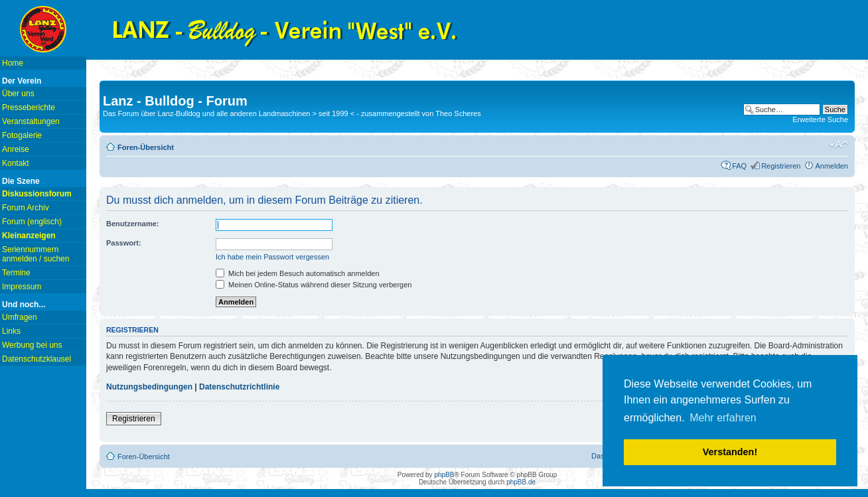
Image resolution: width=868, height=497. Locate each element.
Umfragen (20, 317)
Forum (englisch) (32, 222)
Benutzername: (132, 224)
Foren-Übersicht (146, 147)
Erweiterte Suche (820, 119)
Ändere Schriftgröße (838, 145)
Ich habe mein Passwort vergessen (272, 257)
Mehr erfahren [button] (723, 418)
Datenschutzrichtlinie (239, 387)
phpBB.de (521, 482)
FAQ (739, 166)
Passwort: (124, 243)
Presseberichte (29, 107)
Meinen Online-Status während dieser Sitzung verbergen (314, 285)
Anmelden (832, 166)
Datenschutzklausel (36, 359)
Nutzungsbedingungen (149, 387)
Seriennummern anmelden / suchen (36, 254)
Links (11, 331)
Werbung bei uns (32, 345)
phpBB (444, 475)
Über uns (18, 94)
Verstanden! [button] (730, 452)
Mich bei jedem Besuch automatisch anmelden (298, 273)
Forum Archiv (26, 208)
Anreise (16, 149)
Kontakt (16, 163)
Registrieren (781, 166)
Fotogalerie (22, 135)
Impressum (22, 287)
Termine (16, 273)
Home (13, 63)
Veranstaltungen (31, 121)
